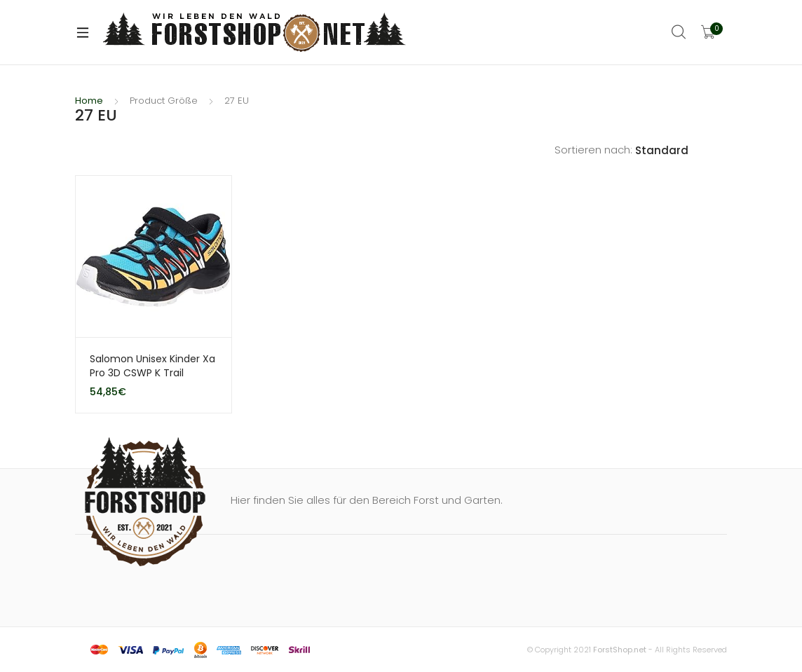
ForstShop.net (620, 650)
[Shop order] (681, 151)
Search (679, 32)
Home (89, 101)
